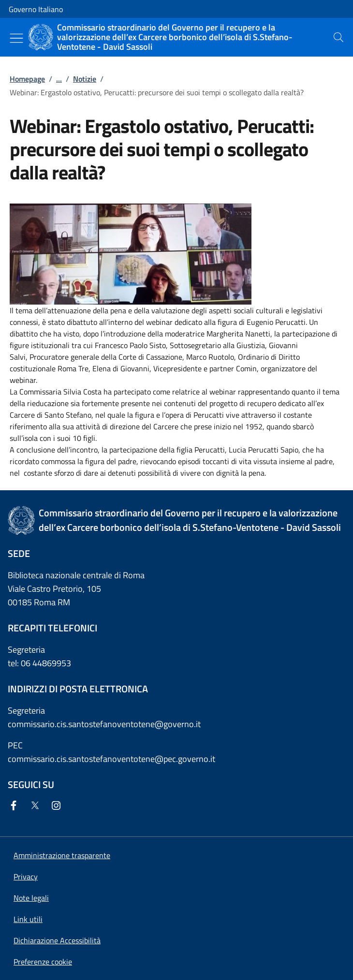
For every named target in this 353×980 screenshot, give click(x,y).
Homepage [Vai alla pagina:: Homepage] (27, 79)
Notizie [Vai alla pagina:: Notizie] (85, 79)
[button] (43, 962)
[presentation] (338, 37)
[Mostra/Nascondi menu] (16, 38)
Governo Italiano (36, 9)
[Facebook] (15, 806)
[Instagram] (58, 806)
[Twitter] (37, 806)
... (59, 79)
